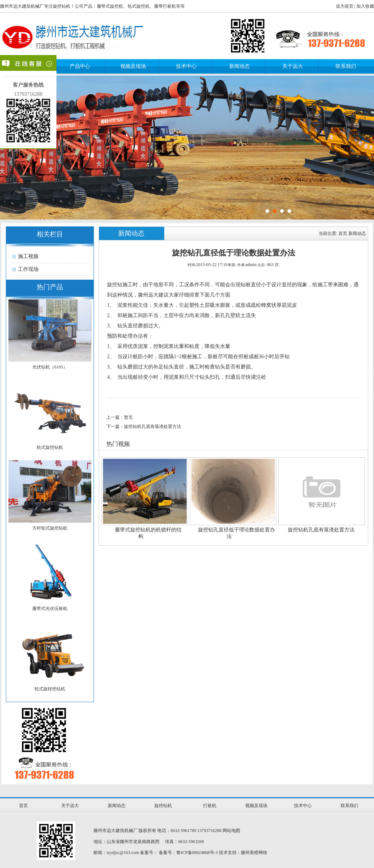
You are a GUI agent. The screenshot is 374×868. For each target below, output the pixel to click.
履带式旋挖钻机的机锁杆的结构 (148, 533)
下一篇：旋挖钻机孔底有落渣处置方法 (144, 426)
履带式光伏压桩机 (50, 609)
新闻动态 (239, 66)
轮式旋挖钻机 (50, 447)
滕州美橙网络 (254, 853)
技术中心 (186, 66)
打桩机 (210, 806)
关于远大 (293, 66)
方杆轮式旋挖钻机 (50, 528)
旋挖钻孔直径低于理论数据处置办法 (236, 533)
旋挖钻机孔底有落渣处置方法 (321, 530)
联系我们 (346, 66)
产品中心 (80, 66)
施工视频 (28, 256)
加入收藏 (365, 6)
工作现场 (28, 269)
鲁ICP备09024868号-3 (197, 853)
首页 (343, 233)
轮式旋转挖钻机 (50, 689)
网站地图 (231, 831)
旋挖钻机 (163, 806)
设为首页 (345, 6)
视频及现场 (133, 66)
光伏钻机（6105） (50, 367)
